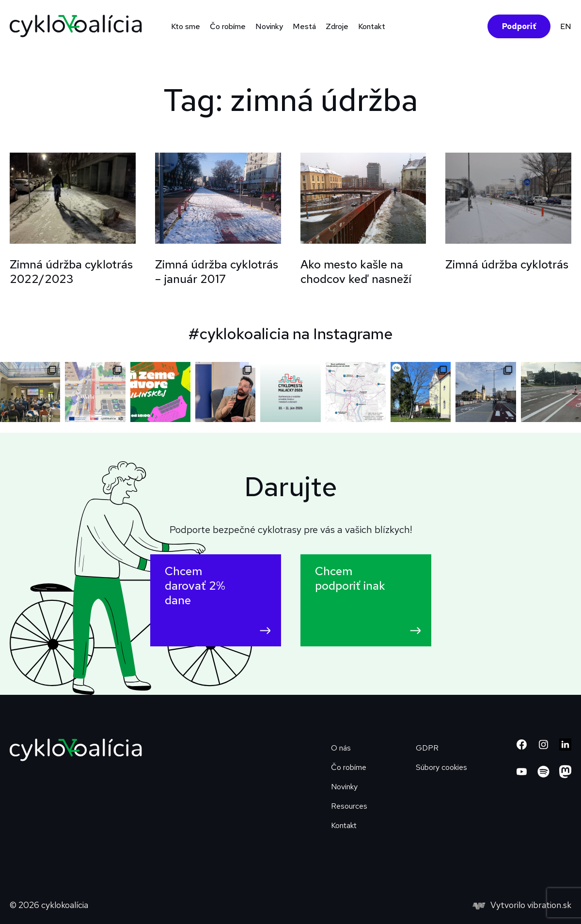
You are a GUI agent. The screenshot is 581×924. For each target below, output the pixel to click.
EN (566, 26)
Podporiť (519, 26)
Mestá (304, 26)
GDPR (427, 748)
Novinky (269, 26)
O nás (341, 748)
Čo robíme (228, 26)
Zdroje (337, 26)
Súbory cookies (441, 767)
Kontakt (372, 26)
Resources (349, 806)
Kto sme (186, 26)
